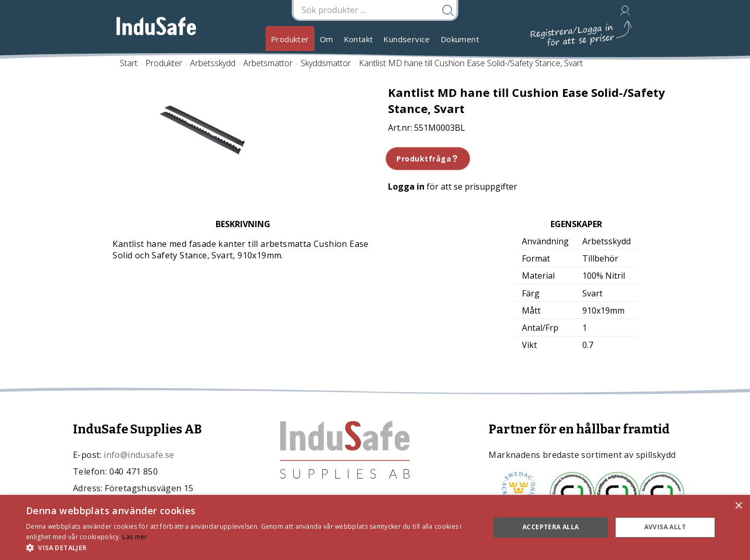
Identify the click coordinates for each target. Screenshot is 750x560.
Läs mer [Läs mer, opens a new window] (135, 537)
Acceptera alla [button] (551, 527)
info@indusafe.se (139, 455)
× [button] (738, 506)
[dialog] (375, 527)
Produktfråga (428, 159)
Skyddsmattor (326, 63)
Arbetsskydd (213, 63)
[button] (251, 547)
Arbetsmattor (268, 63)
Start (129, 63)
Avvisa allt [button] (665, 527)
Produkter (290, 39)
